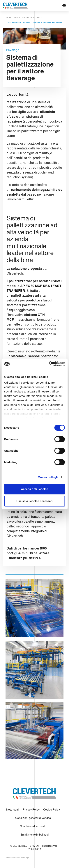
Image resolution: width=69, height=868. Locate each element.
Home (9, 18)
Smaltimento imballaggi (35, 835)
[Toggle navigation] (64, 6)
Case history (22, 18)
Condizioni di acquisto (33, 826)
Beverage (36, 18)
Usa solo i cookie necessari (35, 501)
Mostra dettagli (48, 477)
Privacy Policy (31, 810)
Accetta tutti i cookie (34, 489)
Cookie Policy (52, 810)
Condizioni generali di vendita (33, 818)
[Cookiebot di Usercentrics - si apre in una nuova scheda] (49, 364)
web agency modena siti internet (17, 858)
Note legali (13, 810)
